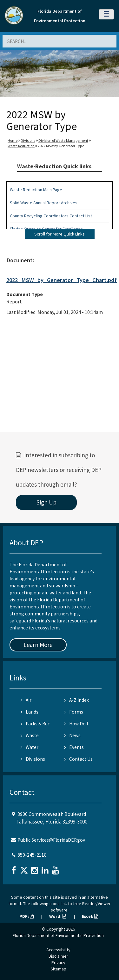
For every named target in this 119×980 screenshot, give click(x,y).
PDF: (26, 916)
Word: (58, 916)
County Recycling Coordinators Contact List (51, 216)
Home (13, 140)
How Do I (76, 724)
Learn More (38, 645)
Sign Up (46, 502)
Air (26, 700)
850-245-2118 (32, 855)
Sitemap (58, 969)
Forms (74, 712)
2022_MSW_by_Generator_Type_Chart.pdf (62, 280)
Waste (30, 735)
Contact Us (78, 759)
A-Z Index (76, 700)
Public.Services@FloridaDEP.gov (51, 840)
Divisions (28, 140)
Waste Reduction (21, 146)
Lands (30, 712)
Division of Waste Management (63, 140)
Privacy (58, 962)
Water (30, 747)
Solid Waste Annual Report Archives (44, 203)
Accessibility (58, 950)
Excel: (90, 916)
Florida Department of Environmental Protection (58, 935)
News (72, 735)
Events (74, 747)
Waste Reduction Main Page (36, 190)
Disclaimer (58, 956)
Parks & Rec (35, 724)
